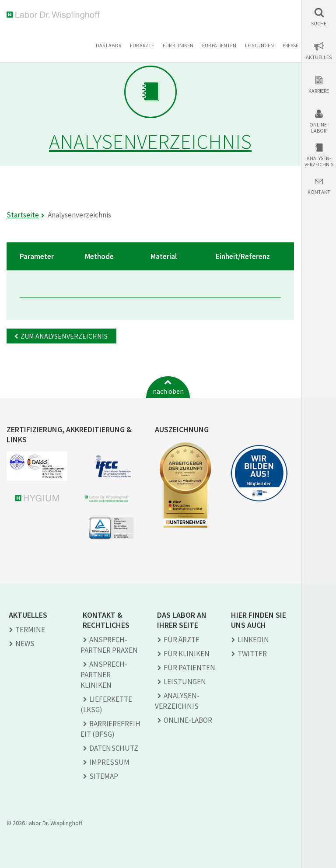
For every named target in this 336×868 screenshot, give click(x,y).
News (25, 644)
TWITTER (252, 654)
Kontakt (319, 192)
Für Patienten (219, 45)
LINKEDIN (253, 640)
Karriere (319, 91)
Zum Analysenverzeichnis (64, 336)
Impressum (109, 762)
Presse (290, 45)
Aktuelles (319, 57)
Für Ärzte (142, 45)
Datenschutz (114, 748)
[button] (319, 17)
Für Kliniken (178, 45)
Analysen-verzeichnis (319, 161)
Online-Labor (319, 128)
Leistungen (259, 45)
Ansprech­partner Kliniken (104, 675)
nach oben (168, 391)
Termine (30, 630)
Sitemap (104, 776)
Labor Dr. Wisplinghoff (55, 16)
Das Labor (108, 45)
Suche (319, 24)
